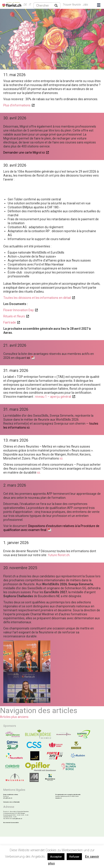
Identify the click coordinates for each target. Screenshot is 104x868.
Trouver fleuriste (72, 5)
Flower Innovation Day (19, 310)
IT (30, 5)
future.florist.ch (59, 555)
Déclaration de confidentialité (11, 802)
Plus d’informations (17, 105)
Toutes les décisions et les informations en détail (37, 298)
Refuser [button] (74, 857)
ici (28, 358)
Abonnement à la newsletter (11, 822)
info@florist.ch (8, 798)
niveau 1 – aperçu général (53, 397)
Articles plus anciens (14, 717)
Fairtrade (10, 322)
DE (25, 5)
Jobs (85, 5)
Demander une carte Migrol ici (24, 153)
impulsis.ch (59, 798)
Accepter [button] (56, 857)
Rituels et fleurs (14, 316)
